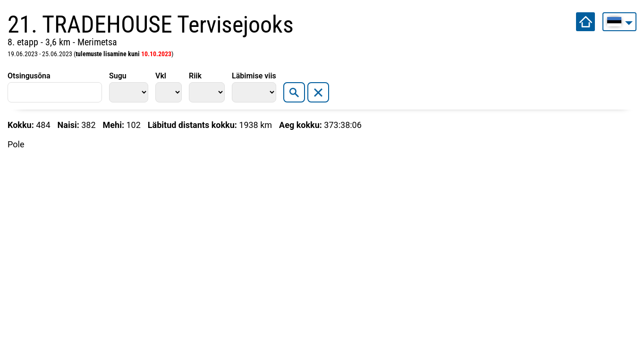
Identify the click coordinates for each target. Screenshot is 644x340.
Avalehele (585, 22)
